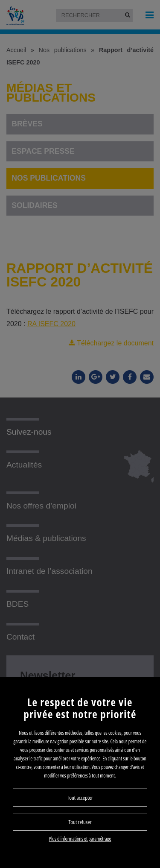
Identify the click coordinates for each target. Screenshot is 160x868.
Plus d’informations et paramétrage (80, 839)
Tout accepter (80, 798)
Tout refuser (80, 822)
